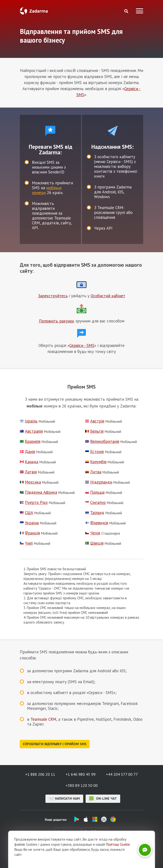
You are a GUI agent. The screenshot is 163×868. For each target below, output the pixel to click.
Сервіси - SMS (82, 345)
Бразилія (30, 442)
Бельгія (94, 431)
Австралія (31, 431)
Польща (95, 492)
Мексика (30, 482)
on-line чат (103, 799)
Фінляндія (97, 523)
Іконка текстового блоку (81, 285)
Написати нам (64, 799)
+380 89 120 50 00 (82, 785)
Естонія (94, 452)
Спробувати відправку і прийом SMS (55, 744)
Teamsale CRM (43, 719)
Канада (29, 462)
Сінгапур (95, 503)
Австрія (95, 421)
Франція (30, 533)
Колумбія (96, 462)
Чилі (26, 543)
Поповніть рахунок (57, 321)
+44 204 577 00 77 (122, 774)
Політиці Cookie (118, 844)
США (26, 513)
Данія (27, 452)
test (50, 131)
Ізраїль (29, 421)
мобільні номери (47, 190)
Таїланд (95, 513)
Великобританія (102, 442)
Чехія (93, 533)
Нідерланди (99, 482)
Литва (93, 472)
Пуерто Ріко (34, 503)
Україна (29, 523)
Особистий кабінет (108, 296)
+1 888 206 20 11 (40, 774)
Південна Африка (38, 492)
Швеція (94, 543)
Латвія (28, 472)
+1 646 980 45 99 (81, 774)
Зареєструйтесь (53, 296)
